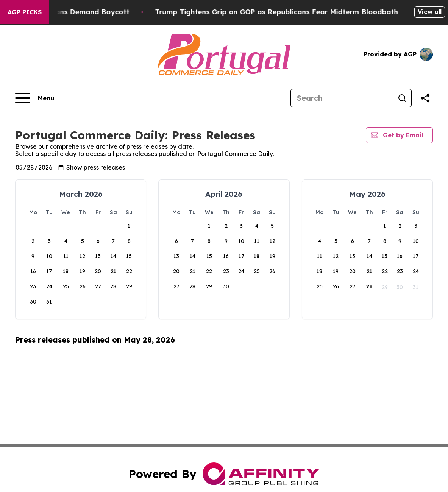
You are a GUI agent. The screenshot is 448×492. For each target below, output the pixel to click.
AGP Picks (25, 12)
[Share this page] (425, 98)
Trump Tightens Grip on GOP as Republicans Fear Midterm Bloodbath (304, 12)
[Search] (342, 98)
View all (430, 12)
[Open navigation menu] (35, 98)
